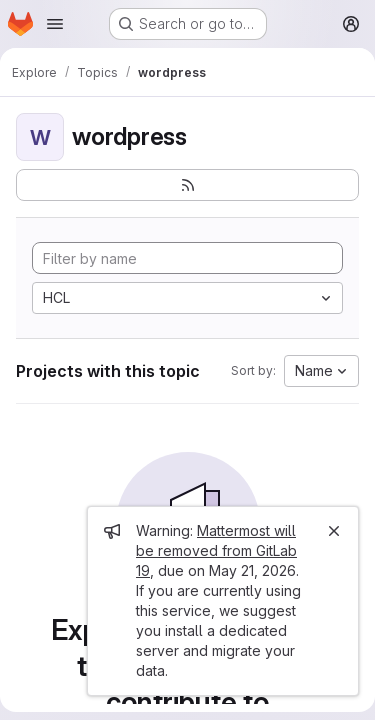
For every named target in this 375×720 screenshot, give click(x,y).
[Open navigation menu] (55, 24)
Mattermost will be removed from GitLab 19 (216, 550)
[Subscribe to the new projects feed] (187, 185)
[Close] (334, 531)
